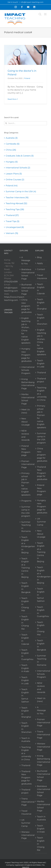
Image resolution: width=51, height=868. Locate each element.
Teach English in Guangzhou (26, 655)
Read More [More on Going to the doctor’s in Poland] (12, 99)
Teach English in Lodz (25, 680)
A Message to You (26, 260)
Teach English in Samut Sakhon (25, 695)
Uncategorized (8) (15, 227)
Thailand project (26, 791)
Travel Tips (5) (13, 221)
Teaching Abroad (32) (16, 203)
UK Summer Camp (26, 823)
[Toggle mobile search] (40, 14)
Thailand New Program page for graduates (26, 778)
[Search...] (26, 123)
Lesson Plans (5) (14, 174)
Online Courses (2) (15, 180)
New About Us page (26, 422)
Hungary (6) (12, 162)
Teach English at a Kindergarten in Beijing (26, 545)
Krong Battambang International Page (26, 384)
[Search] (6, 123)
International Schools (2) (18, 168)
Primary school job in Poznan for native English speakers (26, 484)
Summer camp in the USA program (26, 511)
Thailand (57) (12, 215)
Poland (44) (12, 186)
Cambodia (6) (13, 144)
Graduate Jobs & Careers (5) (20, 156)
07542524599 (11, 282)
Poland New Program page (26, 451)
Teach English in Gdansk (25, 639)
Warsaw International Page (26, 835)
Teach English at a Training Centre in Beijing (26, 568)
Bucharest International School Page (26, 289)
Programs (26, 501)
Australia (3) (12, 138)
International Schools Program (26, 370)
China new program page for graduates (26, 306)
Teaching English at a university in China (26, 753)
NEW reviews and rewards (25, 435)
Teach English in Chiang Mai (25, 604)
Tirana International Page (26, 802)
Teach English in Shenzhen (26, 728)
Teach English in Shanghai (26, 712)
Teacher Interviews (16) (17, 197)
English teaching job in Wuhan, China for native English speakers (26, 330)
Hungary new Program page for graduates (26, 355)
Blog (39, 257)
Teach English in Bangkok (26, 588)
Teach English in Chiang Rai (25, 623)
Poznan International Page (26, 464)
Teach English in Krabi (25, 668)
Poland (27, 78)
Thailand (26, 765)
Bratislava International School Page (26, 274)
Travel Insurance (26, 812)
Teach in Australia (26, 740)
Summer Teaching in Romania (26, 527)
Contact (41, 269)
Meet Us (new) (26, 411)
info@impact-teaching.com (32, 2)
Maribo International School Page (26, 399)
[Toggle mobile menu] (45, 14)
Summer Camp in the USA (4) (21, 191)
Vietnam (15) (12, 233)
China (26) (11, 150)
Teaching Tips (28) (15, 209)
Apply (40, 263)
